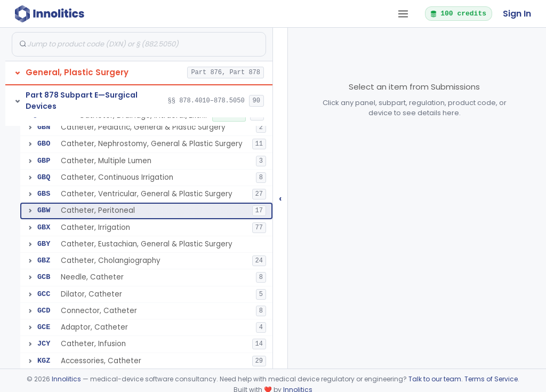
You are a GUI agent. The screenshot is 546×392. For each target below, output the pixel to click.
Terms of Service (491, 379)
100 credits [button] (458, 13)
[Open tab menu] (403, 14)
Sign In (517, 14)
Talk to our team (435, 379)
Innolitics (66, 379)
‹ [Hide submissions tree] (280, 198)
